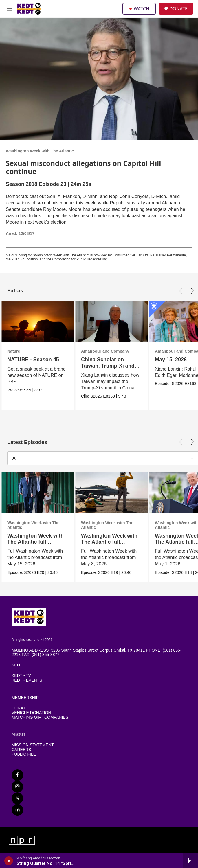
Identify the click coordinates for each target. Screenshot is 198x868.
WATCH (139, 9)
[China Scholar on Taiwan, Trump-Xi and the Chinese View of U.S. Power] (111, 322)
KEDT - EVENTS (27, 680)
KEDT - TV (21, 676)
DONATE (178, 9)
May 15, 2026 (171, 360)
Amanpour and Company (105, 351)
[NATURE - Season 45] (38, 322)
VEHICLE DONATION (31, 713)
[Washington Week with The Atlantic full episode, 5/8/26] (111, 493)
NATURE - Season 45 (33, 360)
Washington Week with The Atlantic (40, 151)
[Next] (192, 291)
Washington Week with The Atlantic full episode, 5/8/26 (109, 542)
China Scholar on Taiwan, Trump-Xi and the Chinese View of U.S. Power (111, 369)
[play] (9, 861)
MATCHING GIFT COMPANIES (40, 717)
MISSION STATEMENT (33, 745)
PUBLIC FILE (24, 754)
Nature (14, 351)
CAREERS (21, 750)
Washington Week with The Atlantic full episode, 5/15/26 (35, 542)
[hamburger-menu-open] (10, 9)
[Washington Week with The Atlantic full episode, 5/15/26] (38, 493)
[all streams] (190, 861)
